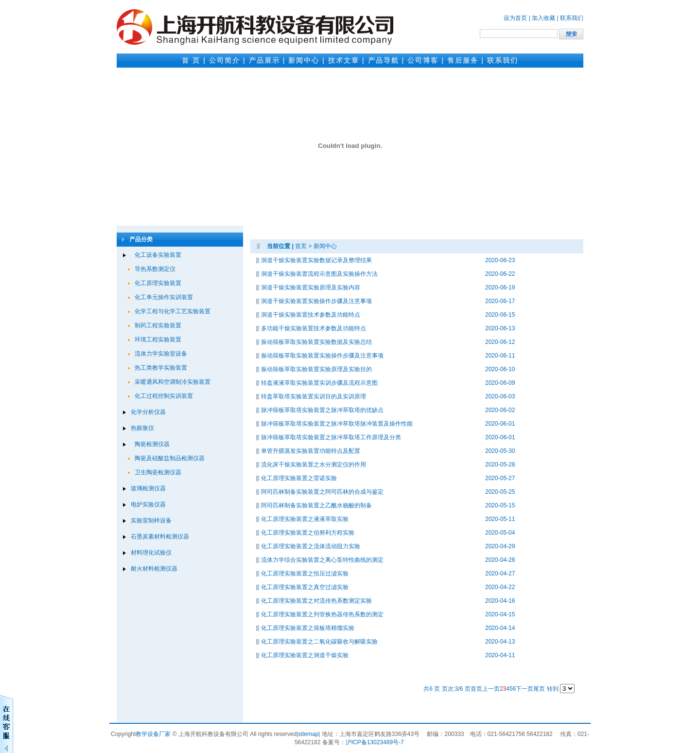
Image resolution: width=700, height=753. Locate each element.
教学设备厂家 (153, 734)
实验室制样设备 (151, 520)
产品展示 (264, 60)
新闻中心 (304, 60)
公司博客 (423, 60)
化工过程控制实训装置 (164, 396)
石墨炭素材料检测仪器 (160, 537)
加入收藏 (543, 18)
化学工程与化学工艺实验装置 (173, 311)
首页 (301, 246)
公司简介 (225, 60)
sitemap (308, 734)
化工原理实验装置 (158, 283)
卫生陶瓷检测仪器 (158, 472)
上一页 (491, 689)
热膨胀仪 (142, 428)
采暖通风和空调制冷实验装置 (173, 382)
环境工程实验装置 (158, 340)
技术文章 (344, 60)
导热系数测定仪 (155, 269)
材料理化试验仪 (151, 553)
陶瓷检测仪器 (152, 444)
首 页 (191, 60)
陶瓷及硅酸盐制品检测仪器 (170, 458)
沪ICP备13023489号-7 (375, 742)
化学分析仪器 (148, 412)
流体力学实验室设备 (161, 354)
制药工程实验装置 (158, 325)
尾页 (539, 689)
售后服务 (463, 60)
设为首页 (515, 18)
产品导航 (384, 60)
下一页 (525, 689)
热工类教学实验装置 (161, 368)
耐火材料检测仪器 (154, 569)
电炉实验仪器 (148, 504)
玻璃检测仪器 (148, 488)
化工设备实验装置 (158, 255)
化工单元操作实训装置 (164, 297)
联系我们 (572, 18)
